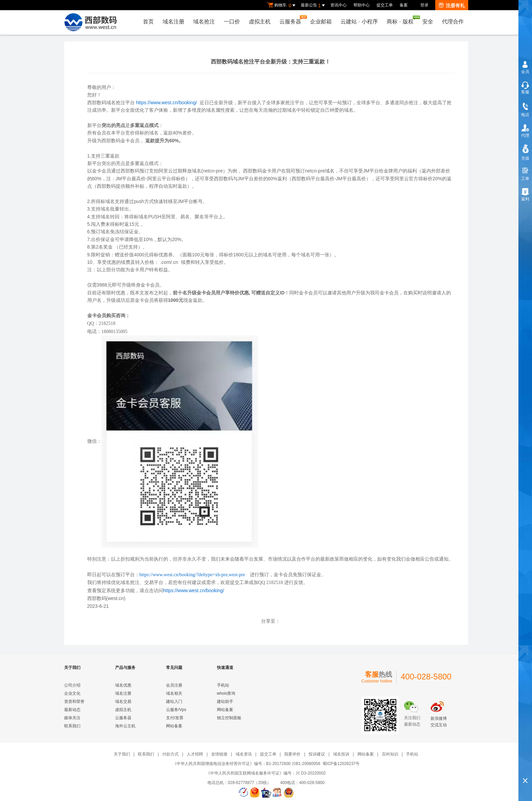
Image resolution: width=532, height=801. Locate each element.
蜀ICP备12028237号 (341, 764)
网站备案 (174, 726)
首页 (148, 22)
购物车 (282, 5)
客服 (525, 92)
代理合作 (453, 22)
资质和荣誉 (74, 702)
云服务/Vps (176, 710)
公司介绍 (72, 685)
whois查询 (226, 693)
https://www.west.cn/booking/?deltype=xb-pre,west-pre (192, 575)
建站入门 (174, 702)
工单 (525, 179)
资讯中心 (338, 5)
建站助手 (225, 702)
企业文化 (72, 693)
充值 (525, 158)
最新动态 (72, 710)
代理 (525, 135)
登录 (424, 5)
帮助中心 (362, 5)
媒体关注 (72, 718)
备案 (404, 5)
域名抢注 (204, 22)
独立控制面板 (229, 718)
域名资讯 (244, 754)
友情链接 (219, 754)
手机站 (223, 685)
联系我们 (72, 726)
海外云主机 (125, 726)
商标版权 (402, 20)
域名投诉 (341, 754)
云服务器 (292, 20)
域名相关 (174, 693)
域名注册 (173, 22)
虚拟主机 (260, 22)
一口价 (232, 22)
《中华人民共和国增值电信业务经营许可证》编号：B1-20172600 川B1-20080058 (246, 764)
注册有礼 (452, 5)
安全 (428, 22)
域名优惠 (123, 685)
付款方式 (170, 754)
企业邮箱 (321, 22)
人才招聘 (195, 754)
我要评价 (292, 754)
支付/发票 (175, 718)
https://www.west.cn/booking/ (166, 103)
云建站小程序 (359, 22)
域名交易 (123, 702)
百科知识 (390, 754)
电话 (525, 115)
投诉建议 (317, 754)
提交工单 (385, 5)
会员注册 (174, 685)
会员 (525, 72)
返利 (525, 199)
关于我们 (122, 754)
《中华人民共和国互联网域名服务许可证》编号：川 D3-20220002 (266, 773)
